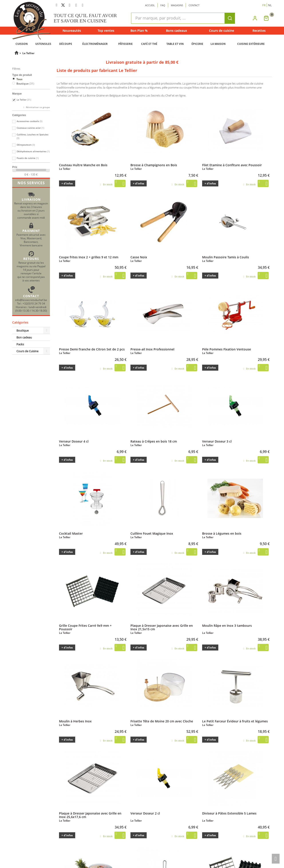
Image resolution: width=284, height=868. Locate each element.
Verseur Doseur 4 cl (74, 441)
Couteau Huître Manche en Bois (83, 165)
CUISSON (22, 44)
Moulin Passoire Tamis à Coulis (226, 257)
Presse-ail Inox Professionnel (152, 349)
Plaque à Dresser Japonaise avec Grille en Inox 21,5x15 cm (162, 627)
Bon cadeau (24, 337)
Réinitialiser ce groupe (38, 107)
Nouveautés (72, 31)
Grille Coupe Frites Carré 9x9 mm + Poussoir (85, 627)
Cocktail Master (71, 533)
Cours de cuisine (222, 31)
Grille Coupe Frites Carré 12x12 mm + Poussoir (230, 855)
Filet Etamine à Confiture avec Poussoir (232, 165)
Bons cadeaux (177, 31)
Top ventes (106, 31)
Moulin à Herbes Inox (75, 721)
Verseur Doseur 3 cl (217, 441)
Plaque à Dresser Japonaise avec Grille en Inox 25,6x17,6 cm (90, 815)
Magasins (177, 5)
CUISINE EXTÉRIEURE (251, 44)
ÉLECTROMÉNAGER (95, 44)
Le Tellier (24, 100)
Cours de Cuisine (27, 351)
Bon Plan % (139, 31)
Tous (19, 79)
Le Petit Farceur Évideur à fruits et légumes (235, 721)
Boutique (25, 84)
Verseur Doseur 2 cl (145, 813)
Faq (163, 5)
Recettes (259, 31)
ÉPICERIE (197, 44)
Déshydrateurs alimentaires (33, 151)
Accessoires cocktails (30, 121)
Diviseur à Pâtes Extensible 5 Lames (229, 813)
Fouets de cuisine (28, 158)
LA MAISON (218, 44)
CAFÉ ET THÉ (149, 44)
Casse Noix (139, 257)
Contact (194, 5)
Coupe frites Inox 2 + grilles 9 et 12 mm (89, 257)
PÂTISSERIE (125, 44)
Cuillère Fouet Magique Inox (152, 533)
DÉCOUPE (66, 44)
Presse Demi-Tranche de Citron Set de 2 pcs (92, 349)
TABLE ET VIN (175, 44)
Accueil (150, 5)
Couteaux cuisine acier (30, 128)
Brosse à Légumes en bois (222, 533)
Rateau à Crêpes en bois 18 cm (154, 441)
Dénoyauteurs (26, 145)
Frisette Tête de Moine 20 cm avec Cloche (162, 721)
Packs (20, 344)
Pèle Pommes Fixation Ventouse (227, 349)
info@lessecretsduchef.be (31, 300)
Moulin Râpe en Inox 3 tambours (227, 625)
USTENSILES (43, 44)
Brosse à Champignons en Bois (154, 165)
